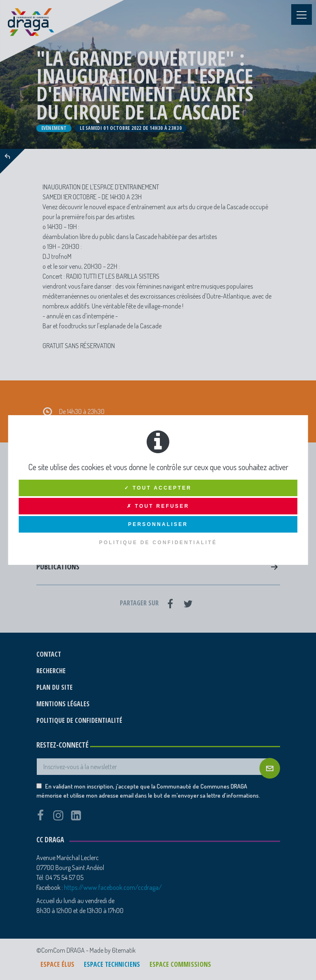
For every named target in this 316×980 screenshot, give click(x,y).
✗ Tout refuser (158, 506)
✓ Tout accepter (158, 488)
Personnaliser (158, 524)
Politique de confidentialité (158, 543)
